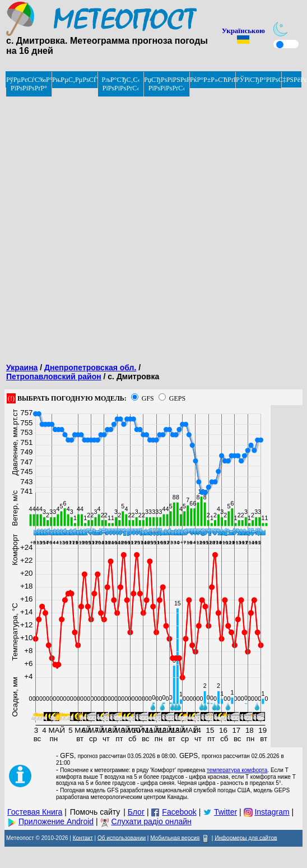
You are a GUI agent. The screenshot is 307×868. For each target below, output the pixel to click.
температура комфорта (237, 770)
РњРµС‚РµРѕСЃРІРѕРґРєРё (75, 80)
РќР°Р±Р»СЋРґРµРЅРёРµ (213, 80)
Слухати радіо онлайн (151, 821)
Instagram (272, 812)
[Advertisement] (133, 222)
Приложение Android (56, 821)
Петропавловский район (54, 376)
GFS (148, 398)
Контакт (83, 837)
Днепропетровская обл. (90, 368)
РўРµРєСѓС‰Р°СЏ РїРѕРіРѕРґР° (29, 84)
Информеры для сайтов (246, 837)
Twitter (225, 812)
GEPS (177, 398)
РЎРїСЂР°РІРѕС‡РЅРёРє (259, 80)
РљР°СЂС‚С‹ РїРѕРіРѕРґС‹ (121, 84)
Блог (136, 812)
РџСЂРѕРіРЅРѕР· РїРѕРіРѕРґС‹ (167, 84)
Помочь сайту (95, 812)
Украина (22, 368)
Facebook (179, 812)
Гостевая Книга (35, 812)
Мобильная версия (175, 837)
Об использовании (122, 837)
